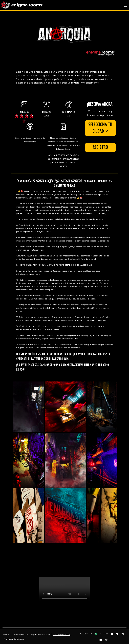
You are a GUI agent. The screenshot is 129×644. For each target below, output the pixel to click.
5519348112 (101, 634)
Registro (100, 148)
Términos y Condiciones (14, 639)
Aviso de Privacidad (62, 635)
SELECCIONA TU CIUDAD (100, 128)
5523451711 (86, 634)
